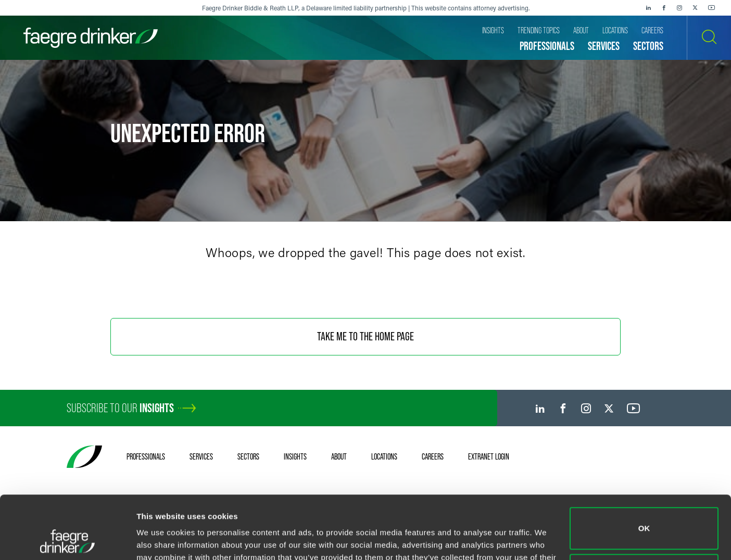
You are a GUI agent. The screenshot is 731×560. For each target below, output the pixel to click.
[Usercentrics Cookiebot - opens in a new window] (67, 540)
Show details (161, 539)
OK (644, 469)
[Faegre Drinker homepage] (91, 38)
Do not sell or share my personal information (644, 516)
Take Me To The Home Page (365, 336)
